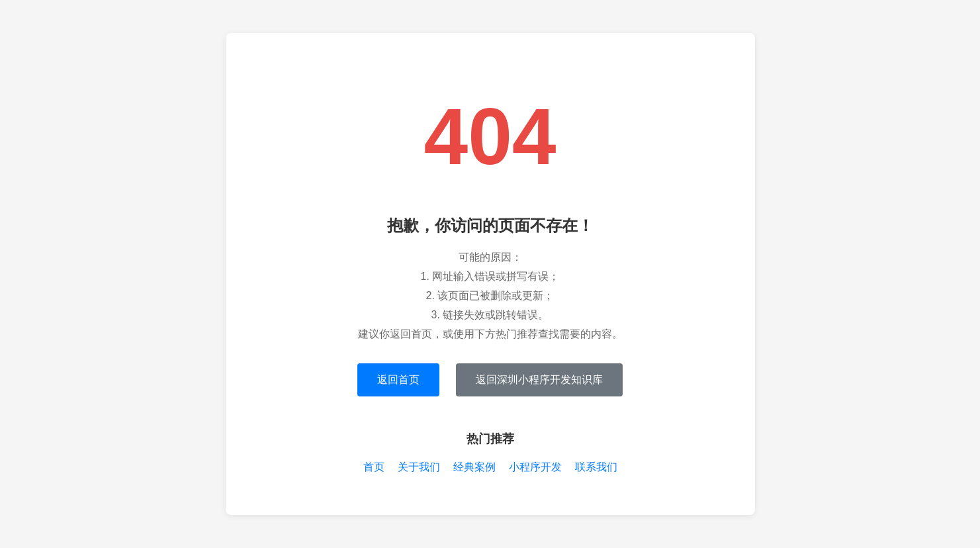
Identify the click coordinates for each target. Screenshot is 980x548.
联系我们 (596, 467)
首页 (374, 467)
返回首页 (398, 380)
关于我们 (419, 467)
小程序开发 (535, 467)
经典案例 (474, 467)
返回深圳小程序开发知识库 (539, 380)
